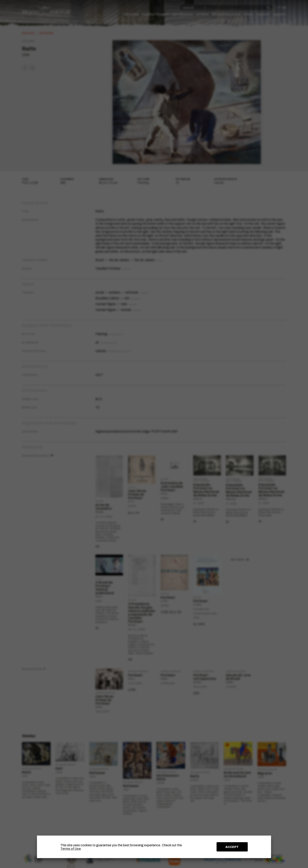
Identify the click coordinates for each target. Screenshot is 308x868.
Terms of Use (70, 849)
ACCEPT (232, 847)
